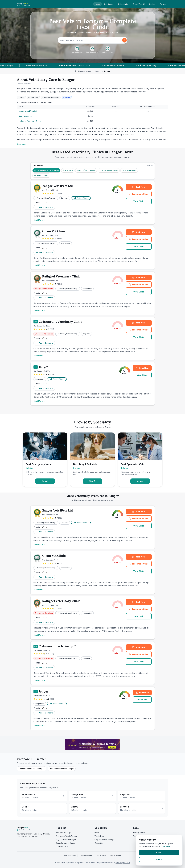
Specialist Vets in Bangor (66, 843)
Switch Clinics (123, 4)
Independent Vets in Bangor (62, 769)
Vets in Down (100, 836)
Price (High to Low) (86, 170)
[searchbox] (90, 40)
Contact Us (99, 843)
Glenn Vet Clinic (25, 116)
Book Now (139, 187)
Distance (68, 170)
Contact (152, 4)
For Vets (163, 4)
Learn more (165, 846)
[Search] (124, 40)
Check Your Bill (139, 4)
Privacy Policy (139, 833)
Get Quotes (109, 4)
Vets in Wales (101, 856)
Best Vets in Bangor (64, 833)
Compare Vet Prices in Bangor (32, 769)
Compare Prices (62, 846)
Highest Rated (41, 175)
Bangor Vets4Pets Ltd (28, 111)
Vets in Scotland (86, 856)
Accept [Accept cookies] (159, 853)
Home (97, 4)
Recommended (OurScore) (46, 170)
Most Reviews (129, 170)
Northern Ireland (85, 71)
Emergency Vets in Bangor (66, 836)
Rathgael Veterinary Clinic (29, 121)
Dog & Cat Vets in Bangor (66, 840)
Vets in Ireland (116, 856)
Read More (23, 144)
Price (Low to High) (109, 170)
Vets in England (70, 856)
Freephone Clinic (140, 195)
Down (98, 71)
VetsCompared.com (123, 863)
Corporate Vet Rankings (104, 840)
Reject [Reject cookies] (159, 860)
